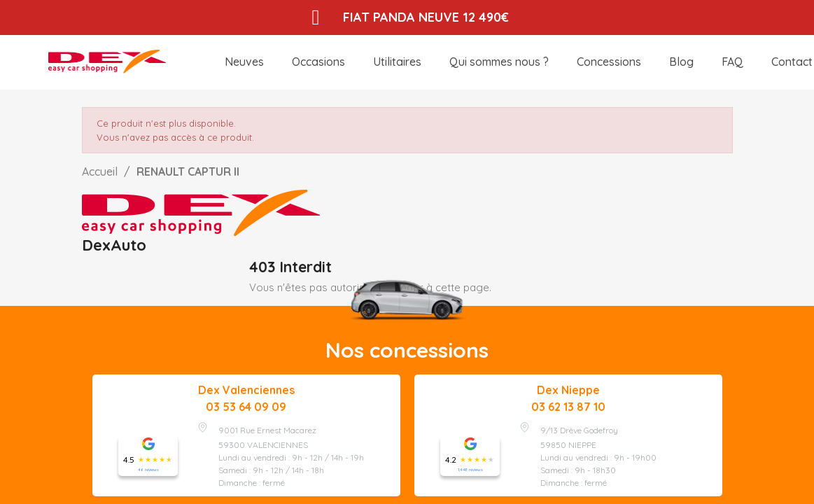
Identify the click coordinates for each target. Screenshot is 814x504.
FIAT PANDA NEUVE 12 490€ (427, 17)
